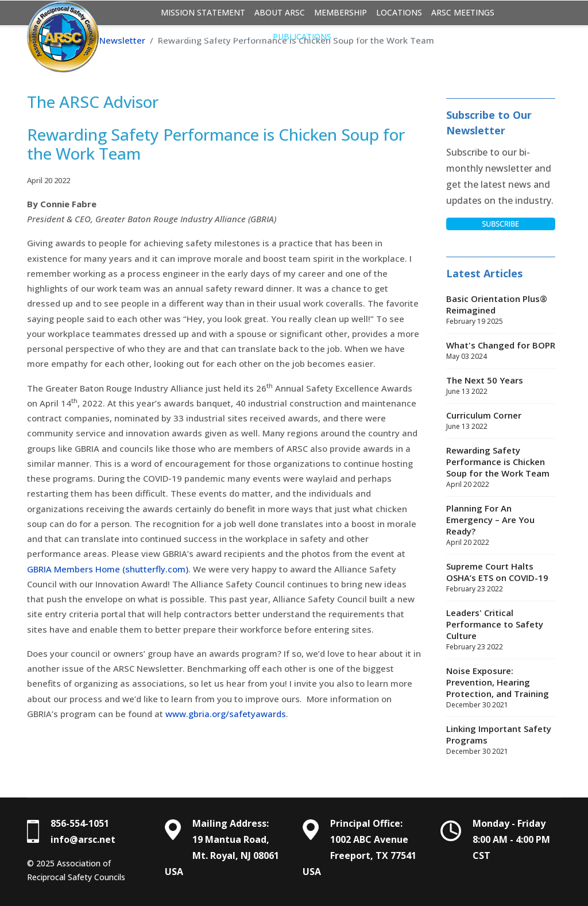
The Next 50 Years (501, 386)
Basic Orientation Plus (212, 36)
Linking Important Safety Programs (501, 740)
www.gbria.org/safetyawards (226, 714)
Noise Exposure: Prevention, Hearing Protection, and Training (501, 688)
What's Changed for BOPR (501, 351)
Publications (302, 36)
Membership (341, 12)
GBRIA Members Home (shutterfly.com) (108, 569)
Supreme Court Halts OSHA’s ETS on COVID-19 (501, 578)
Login (353, 36)
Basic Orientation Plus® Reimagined (501, 310)
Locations (399, 12)
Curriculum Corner (501, 421)
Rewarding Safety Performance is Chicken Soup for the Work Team (501, 467)
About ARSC (280, 12)
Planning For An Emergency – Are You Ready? (501, 525)
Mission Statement (203, 12)
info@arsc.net (83, 839)
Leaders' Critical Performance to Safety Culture (501, 630)
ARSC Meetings (463, 12)
